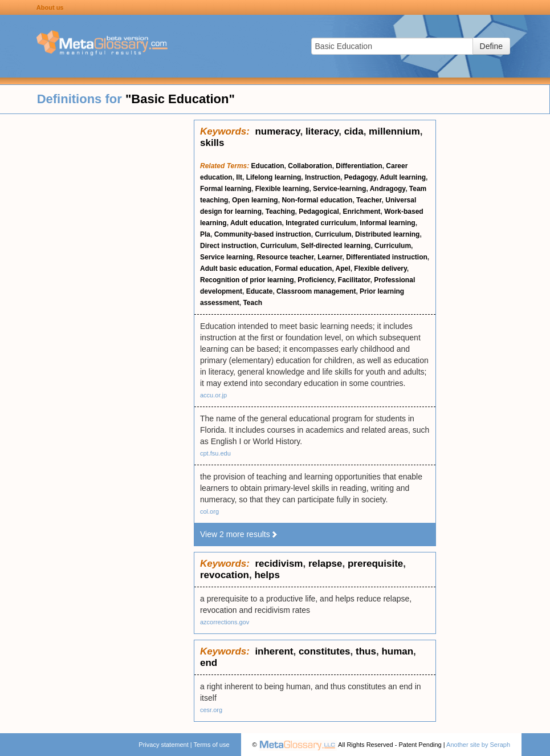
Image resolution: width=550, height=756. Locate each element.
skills (212, 143)
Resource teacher (285, 257)
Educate (260, 291)
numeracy (277, 131)
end (209, 663)
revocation (225, 575)
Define (491, 46)
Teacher (369, 200)
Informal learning (387, 223)
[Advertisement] (97, 291)
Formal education (303, 269)
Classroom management (316, 291)
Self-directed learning (336, 246)
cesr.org (211, 710)
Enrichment (362, 212)
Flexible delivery (380, 269)
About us (50, 7)
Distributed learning (387, 234)
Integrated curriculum (321, 223)
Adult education (256, 223)
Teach (252, 303)
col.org (209, 511)
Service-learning (339, 189)
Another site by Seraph (478, 745)
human (397, 651)
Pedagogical (319, 212)
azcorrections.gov (225, 622)
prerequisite (375, 564)
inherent (274, 651)
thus (366, 651)
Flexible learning (282, 189)
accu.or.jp (213, 395)
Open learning (255, 200)
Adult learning (403, 177)
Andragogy (388, 189)
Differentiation (359, 166)
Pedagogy (360, 177)
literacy (322, 131)
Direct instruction (228, 246)
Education (268, 166)
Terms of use (212, 745)
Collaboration (310, 166)
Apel (343, 269)
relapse (325, 564)
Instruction (323, 177)
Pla (205, 234)
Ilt (239, 177)
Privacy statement (163, 745)
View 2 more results (239, 534)
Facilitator (354, 280)
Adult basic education (236, 269)
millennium (394, 131)
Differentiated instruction (387, 257)
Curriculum (333, 234)
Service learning (227, 257)
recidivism (279, 564)
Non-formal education (317, 200)
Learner (330, 257)
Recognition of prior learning (247, 280)
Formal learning (226, 189)
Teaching (280, 212)
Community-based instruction (263, 234)
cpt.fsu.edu (215, 453)
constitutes (325, 651)
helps (267, 575)
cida (354, 131)
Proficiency (316, 280)
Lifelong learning (274, 177)
